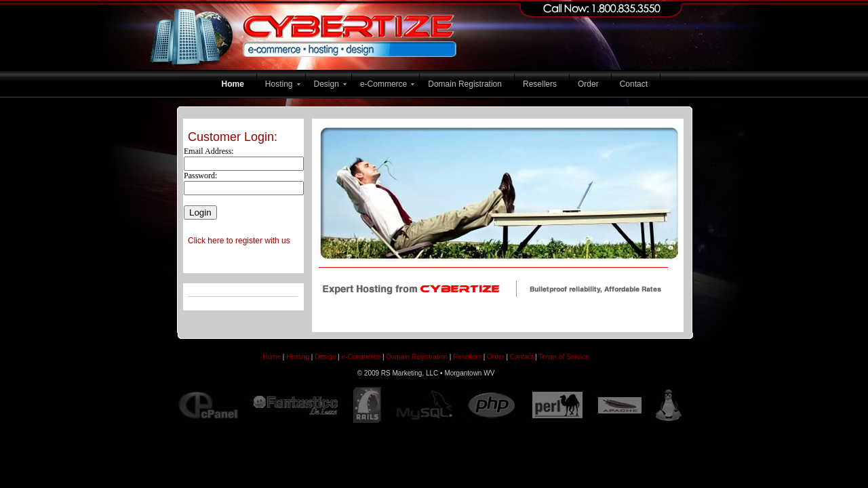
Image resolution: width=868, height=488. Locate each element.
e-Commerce (383, 84)
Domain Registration (465, 84)
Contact (634, 84)
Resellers (540, 84)
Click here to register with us (239, 241)
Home (233, 84)
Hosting (279, 84)
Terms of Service (564, 357)
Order (588, 84)
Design (327, 84)
